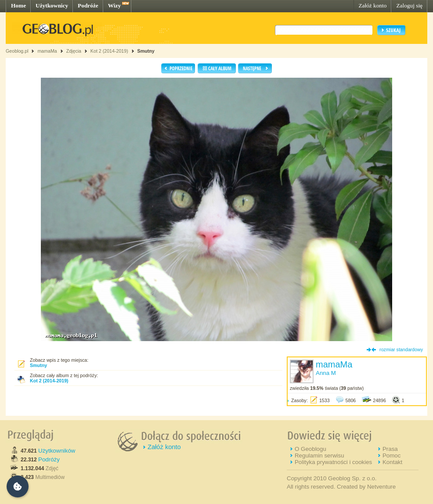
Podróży (49, 459)
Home (18, 5)
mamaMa (47, 51)
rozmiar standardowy (401, 349)
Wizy (114, 5)
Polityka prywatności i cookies (333, 462)
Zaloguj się (409, 5)
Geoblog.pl (17, 51)
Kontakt (392, 462)
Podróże (88, 5)
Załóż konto (372, 5)
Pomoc (392, 455)
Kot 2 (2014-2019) (109, 51)
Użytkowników (57, 451)
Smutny (146, 51)
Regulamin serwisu (319, 455)
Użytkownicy (52, 5)
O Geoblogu (310, 449)
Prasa (390, 449)
